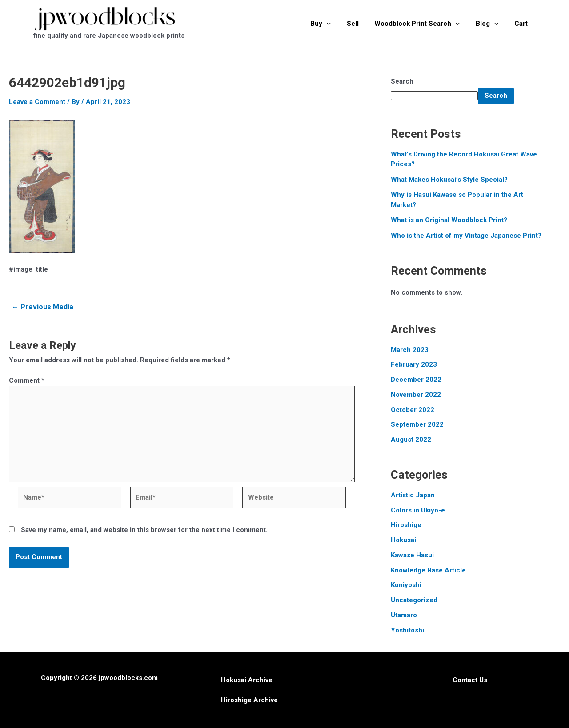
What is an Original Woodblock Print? (449, 220)
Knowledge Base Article (428, 570)
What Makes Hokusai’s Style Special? (449, 180)
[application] (338, 24)
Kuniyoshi (406, 585)
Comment (27, 380)
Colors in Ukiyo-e (418, 510)
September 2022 (417, 424)
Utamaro (404, 615)
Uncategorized (414, 600)
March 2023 (410, 350)
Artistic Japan (413, 495)
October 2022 (413, 410)
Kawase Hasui (412, 555)
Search (402, 81)
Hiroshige (406, 525)
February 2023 (414, 364)
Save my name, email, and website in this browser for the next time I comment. (144, 530)
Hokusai (403, 540)
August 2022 (411, 440)
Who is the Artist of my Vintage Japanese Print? (466, 236)
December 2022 (416, 380)
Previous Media (42, 307)
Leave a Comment (37, 102)
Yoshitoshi (407, 630)
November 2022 (416, 395)
